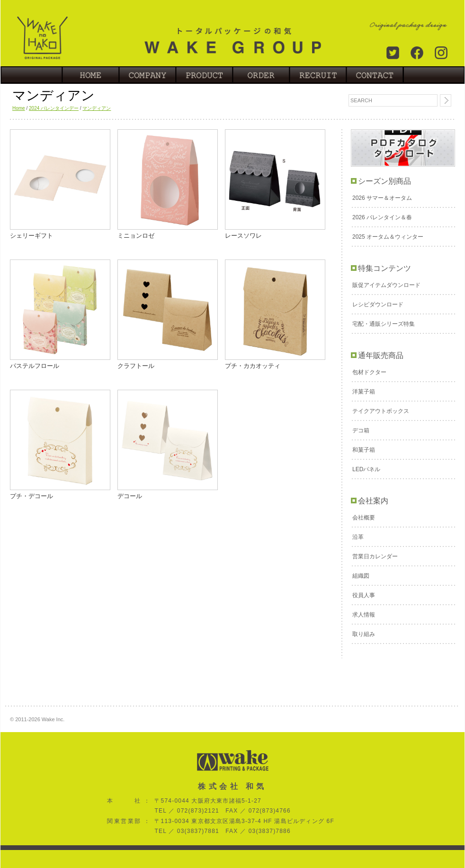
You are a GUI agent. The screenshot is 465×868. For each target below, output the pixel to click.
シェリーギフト (31, 236)
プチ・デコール (31, 496)
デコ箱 (361, 430)
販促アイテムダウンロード (386, 285)
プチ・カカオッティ (253, 366)
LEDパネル (366, 469)
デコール (130, 496)
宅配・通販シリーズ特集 (384, 324)
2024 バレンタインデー (54, 108)
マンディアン (97, 108)
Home (19, 108)
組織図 (361, 576)
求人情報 (364, 615)
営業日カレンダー (375, 556)
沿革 (358, 537)
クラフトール (136, 366)
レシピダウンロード (378, 304)
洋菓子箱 (364, 392)
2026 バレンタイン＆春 (382, 217)
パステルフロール (35, 366)
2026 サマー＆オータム (382, 198)
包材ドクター (369, 372)
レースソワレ (243, 236)
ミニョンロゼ (136, 236)
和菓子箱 (364, 450)
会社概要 (364, 518)
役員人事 (364, 595)
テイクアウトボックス (381, 411)
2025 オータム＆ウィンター (388, 237)
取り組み (364, 634)
